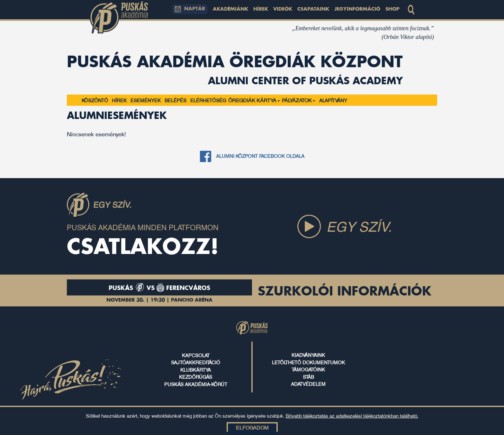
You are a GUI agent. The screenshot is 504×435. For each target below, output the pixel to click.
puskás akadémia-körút (196, 384)
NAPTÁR (190, 9)
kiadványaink (308, 355)
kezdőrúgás (196, 376)
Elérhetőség (208, 100)
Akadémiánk (230, 9)
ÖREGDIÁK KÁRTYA (254, 100)
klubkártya (196, 369)
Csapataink (313, 9)
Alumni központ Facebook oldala (260, 156)
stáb (308, 376)
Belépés (175, 100)
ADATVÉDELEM (308, 384)
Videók (283, 9)
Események (146, 100)
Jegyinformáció (357, 9)
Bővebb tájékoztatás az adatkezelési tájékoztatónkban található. (352, 415)
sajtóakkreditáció (196, 362)
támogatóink (308, 369)
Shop (392, 9)
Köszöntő (95, 100)
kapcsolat (196, 355)
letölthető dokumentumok (308, 362)
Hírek (261, 9)
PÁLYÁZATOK (299, 100)
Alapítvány (333, 100)
